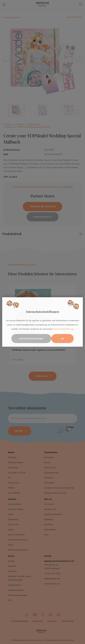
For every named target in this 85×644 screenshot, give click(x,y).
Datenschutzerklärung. (64, 329)
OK (62, 339)
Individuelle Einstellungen (31, 339)
